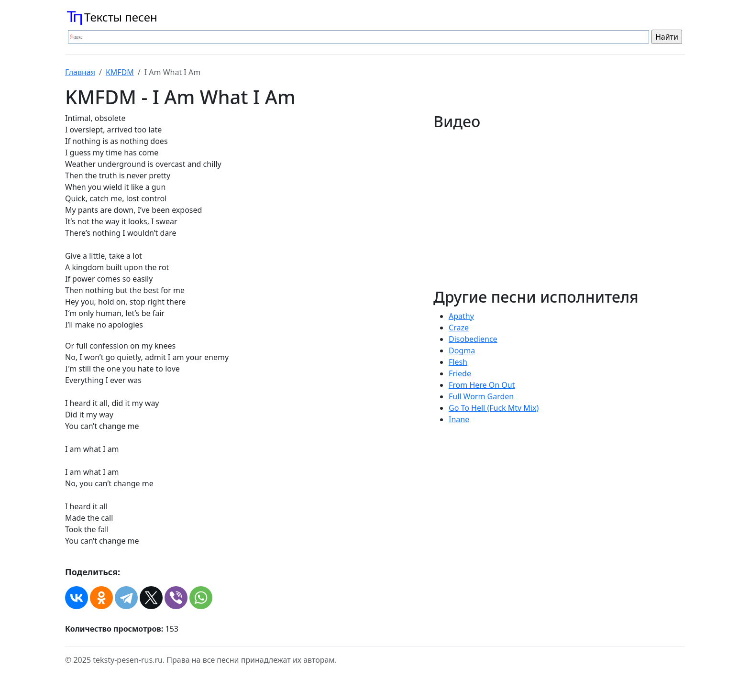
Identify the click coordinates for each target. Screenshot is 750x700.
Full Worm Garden (481, 396)
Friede (460, 373)
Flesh (458, 362)
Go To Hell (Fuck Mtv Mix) (494, 408)
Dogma (462, 350)
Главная (80, 72)
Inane (459, 419)
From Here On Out (482, 385)
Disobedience (473, 339)
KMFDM (120, 72)
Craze (459, 328)
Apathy (461, 316)
